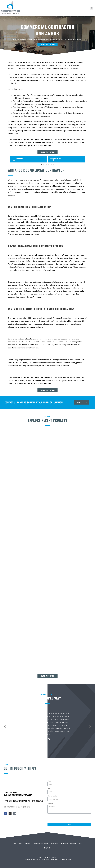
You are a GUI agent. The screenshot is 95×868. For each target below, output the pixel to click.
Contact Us (73, 843)
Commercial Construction (41, 843)
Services (28, 843)
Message (50, 803)
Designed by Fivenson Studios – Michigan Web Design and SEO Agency (48, 860)
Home (15, 843)
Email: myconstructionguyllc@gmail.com (18, 795)
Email (49, 788)
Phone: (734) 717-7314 (10, 792)
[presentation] (62, 818)
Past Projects (54, 843)
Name (49, 781)
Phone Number (52, 796)
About (21, 843)
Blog (80, 843)
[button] (92, 8)
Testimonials (64, 843)
